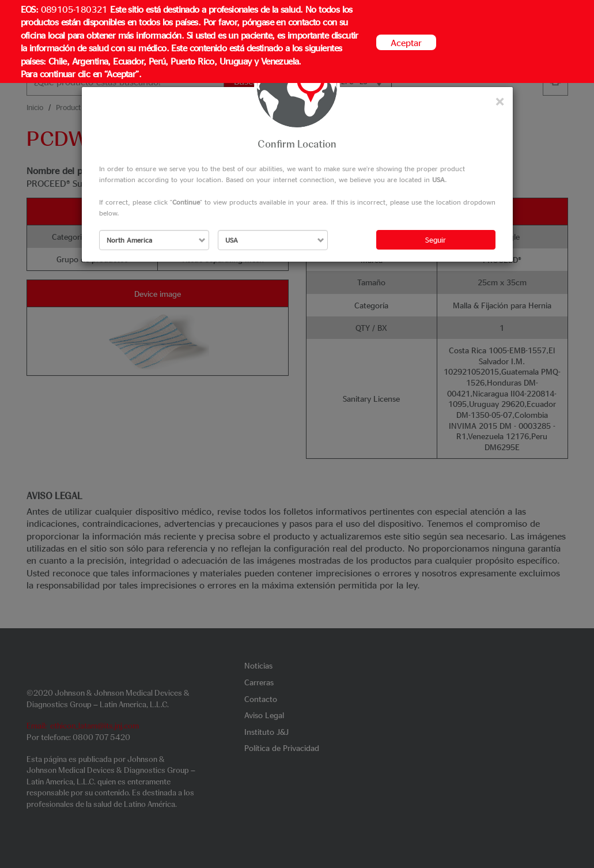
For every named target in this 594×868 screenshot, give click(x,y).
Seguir (436, 239)
